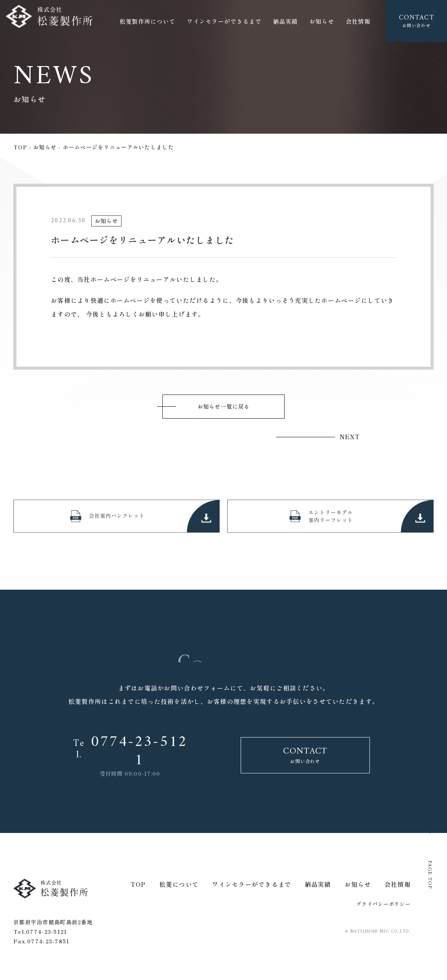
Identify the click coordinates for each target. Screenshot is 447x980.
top (20, 147)
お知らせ (45, 147)
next (350, 437)
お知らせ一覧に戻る (223, 408)
